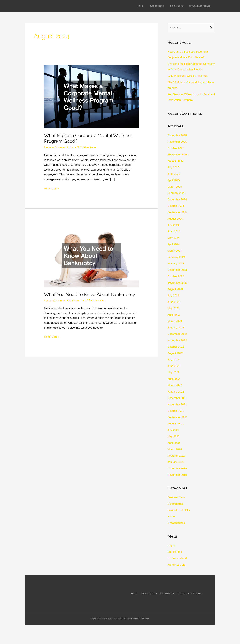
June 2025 (174, 180)
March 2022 (175, 391)
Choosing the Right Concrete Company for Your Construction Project (187, 70)
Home (140, 6)
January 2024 (176, 269)
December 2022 (178, 340)
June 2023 (174, 308)
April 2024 (174, 250)
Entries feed (175, 558)
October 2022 (176, 353)
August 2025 (176, 167)
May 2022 (174, 378)
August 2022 (176, 359)
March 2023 (175, 327)
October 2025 (176, 154)
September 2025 (178, 161)
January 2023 (176, 333)
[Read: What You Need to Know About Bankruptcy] (92, 255)
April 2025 (174, 186)
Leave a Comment (56, 147)
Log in (171, 551)
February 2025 (177, 199)
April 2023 (174, 321)
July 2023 (174, 301)
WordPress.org (177, 570)
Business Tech (157, 6)
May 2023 (174, 314)
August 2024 (176, 225)
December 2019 (178, 474)
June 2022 (174, 372)
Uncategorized (177, 529)
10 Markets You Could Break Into (188, 82)
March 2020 (175, 455)
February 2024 (177, 263)
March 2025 (175, 192)
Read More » (52, 188)
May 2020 (174, 442)
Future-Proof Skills (200, 6)
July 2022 (174, 365)
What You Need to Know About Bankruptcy (92, 294)
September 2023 (178, 289)
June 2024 (174, 237)
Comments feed (178, 564)
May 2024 (174, 244)
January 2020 (176, 468)
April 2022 (174, 385)
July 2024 (174, 231)
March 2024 (175, 257)
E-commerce (176, 6)
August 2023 (176, 295)
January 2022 (176, 397)
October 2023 (176, 282)
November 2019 (178, 481)
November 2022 (178, 346)
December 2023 (178, 276)
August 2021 (176, 430)
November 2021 (178, 410)
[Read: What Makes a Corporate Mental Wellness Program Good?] (92, 96)
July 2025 (174, 173)
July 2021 (174, 436)
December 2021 (178, 404)
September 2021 (178, 423)
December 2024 (178, 205)
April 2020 (174, 449)
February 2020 (177, 461)
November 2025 (178, 148)
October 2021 (176, 417)
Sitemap (146, 625)
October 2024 (176, 212)
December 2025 (178, 141)
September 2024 (178, 218)
